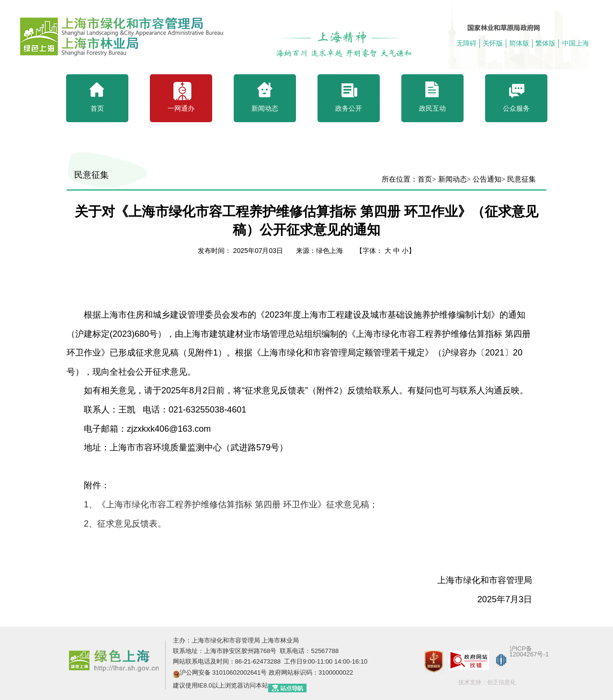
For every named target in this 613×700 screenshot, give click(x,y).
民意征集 (91, 175)
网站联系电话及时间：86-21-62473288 (228, 661)
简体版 (519, 43)
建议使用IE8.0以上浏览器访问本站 (221, 685)
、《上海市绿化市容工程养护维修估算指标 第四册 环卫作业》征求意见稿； (231, 505)
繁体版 (545, 43)
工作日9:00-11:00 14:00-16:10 (325, 661)
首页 (425, 179)
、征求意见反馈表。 (126, 524)
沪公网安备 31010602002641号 (223, 672)
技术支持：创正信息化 (487, 682)
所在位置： (400, 179)
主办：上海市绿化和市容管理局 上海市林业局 (236, 640)
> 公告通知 (484, 179)
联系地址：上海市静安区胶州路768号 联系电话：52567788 (256, 651)
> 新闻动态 (449, 179)
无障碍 (466, 43)
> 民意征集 (519, 179)
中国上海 (576, 43)
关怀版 (493, 43)
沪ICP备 (521, 648)
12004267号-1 (529, 654)
